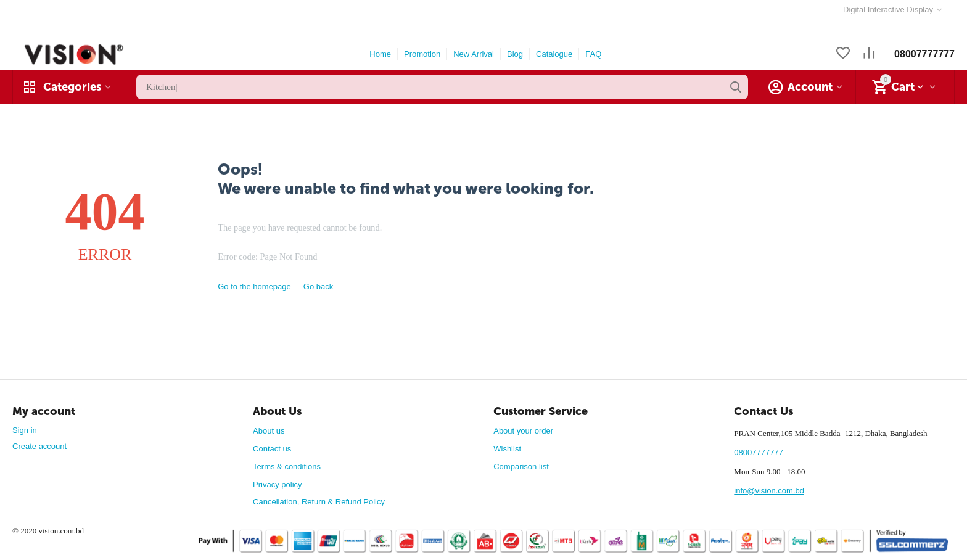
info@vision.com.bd (769, 491)
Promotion (422, 54)
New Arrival (474, 54)
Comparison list (521, 467)
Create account (39, 446)
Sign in (25, 430)
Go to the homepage (254, 286)
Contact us (272, 449)
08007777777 (924, 54)
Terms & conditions (287, 467)
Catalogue (554, 54)
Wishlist (507, 449)
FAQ (593, 54)
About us (269, 431)
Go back (318, 286)
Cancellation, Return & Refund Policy (319, 502)
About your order (523, 431)
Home (380, 54)
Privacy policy (277, 484)
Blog (515, 54)
